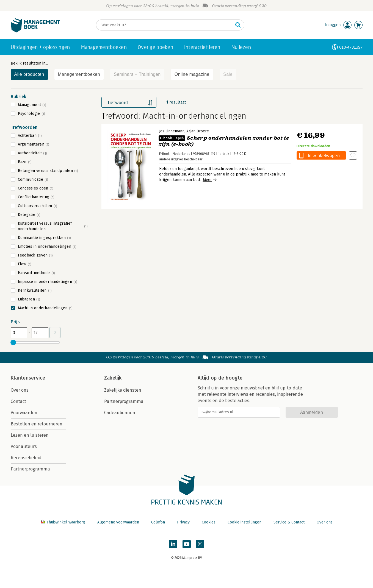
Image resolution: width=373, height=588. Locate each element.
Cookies (209, 522)
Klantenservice (28, 378)
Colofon (158, 522)
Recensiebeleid (26, 458)
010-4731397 (351, 47)
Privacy (183, 522)
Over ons (20, 390)
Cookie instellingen (244, 522)
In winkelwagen (324, 155)
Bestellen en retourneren (37, 424)
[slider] (13, 342)
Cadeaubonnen (120, 413)
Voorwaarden (24, 413)
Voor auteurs (24, 446)
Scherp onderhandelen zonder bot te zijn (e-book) (224, 141)
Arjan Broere (198, 131)
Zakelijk (113, 378)
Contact (18, 401)
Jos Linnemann (172, 131)
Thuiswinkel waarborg (63, 522)
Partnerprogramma (30, 469)
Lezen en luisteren (30, 435)
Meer (207, 180)
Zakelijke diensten (123, 390)
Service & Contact (289, 522)
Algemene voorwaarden (118, 522)
